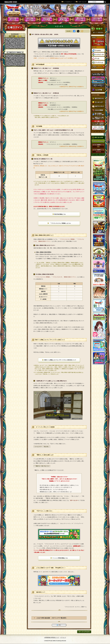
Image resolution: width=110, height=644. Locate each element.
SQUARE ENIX (11, 2)
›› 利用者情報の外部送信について (52, 638)
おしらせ (13, 19)
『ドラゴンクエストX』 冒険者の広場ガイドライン (64, 277)
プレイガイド (30, 19)
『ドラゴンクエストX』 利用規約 (67, 239)
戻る (59, 625)
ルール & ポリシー (68, 2)
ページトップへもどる (84, 632)
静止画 (18, 36)
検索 (105, 2)
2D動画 (12, 36)
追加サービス (80, 19)
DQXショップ (97, 19)
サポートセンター (82, 2)
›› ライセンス (63, 638)
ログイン (15, 27)
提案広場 (63, 19)
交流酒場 (47, 19)
